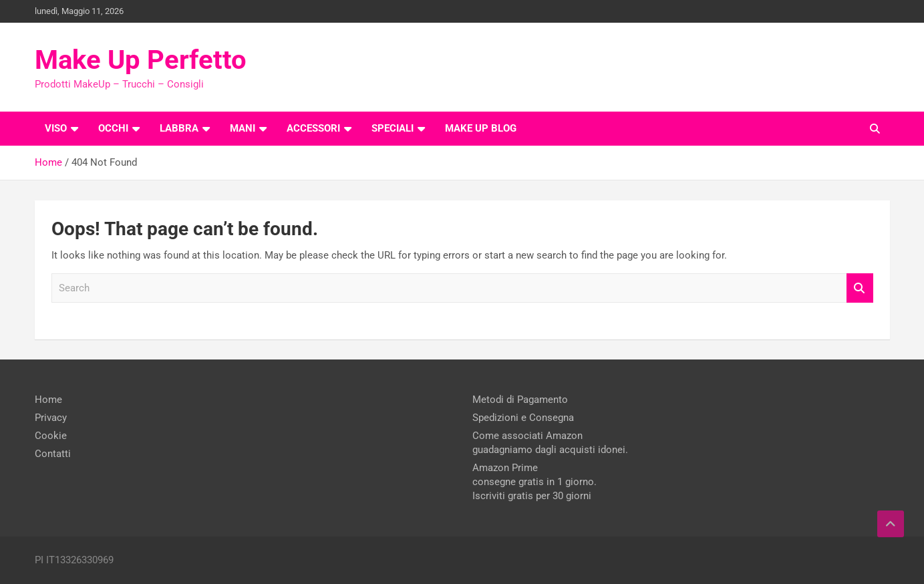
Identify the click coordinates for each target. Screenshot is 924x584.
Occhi (113, 128)
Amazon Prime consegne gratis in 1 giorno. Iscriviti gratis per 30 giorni (534, 482)
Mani (243, 128)
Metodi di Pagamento (520, 400)
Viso (56, 128)
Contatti (53, 454)
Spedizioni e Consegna (523, 418)
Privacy (51, 418)
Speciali (393, 128)
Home (48, 400)
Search (860, 288)
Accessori (313, 128)
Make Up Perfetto (141, 60)
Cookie (51, 436)
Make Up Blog (481, 128)
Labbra (179, 128)
